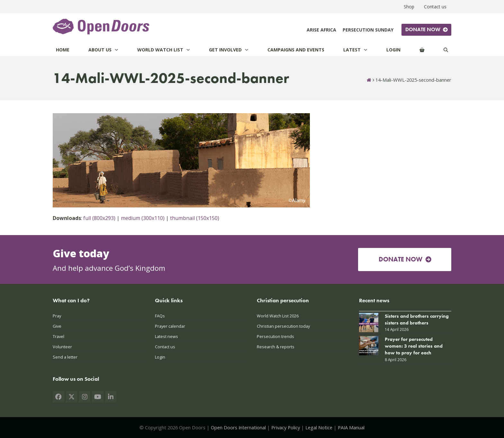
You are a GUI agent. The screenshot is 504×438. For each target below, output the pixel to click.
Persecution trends (275, 336)
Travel (59, 336)
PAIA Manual (351, 427)
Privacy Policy (286, 427)
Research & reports (276, 347)
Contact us (165, 347)
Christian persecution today (283, 326)
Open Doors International (238, 427)
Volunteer (62, 347)
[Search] (446, 50)
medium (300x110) (143, 218)
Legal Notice (319, 427)
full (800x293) (99, 218)
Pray (57, 316)
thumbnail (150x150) (195, 218)
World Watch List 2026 (278, 316)
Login (160, 357)
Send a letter (65, 357)
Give (57, 326)
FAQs (160, 316)
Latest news (166, 336)
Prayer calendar (170, 326)
